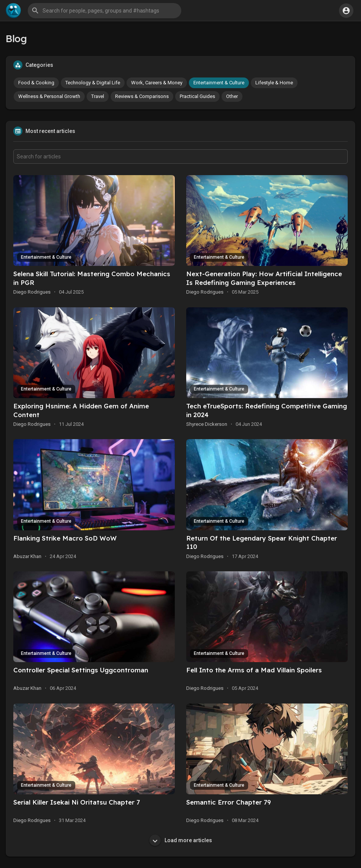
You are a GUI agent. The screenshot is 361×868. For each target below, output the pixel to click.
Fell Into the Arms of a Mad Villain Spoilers (254, 670)
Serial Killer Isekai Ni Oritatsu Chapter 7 (77, 802)
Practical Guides (197, 96)
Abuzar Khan (27, 556)
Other (232, 96)
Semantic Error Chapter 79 (229, 802)
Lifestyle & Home (274, 83)
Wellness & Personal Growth (49, 96)
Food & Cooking (36, 83)
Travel (98, 96)
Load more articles (181, 840)
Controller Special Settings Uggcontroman (81, 670)
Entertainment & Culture (219, 83)
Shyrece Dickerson (207, 424)
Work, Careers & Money (157, 83)
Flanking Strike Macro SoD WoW (65, 538)
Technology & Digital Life (93, 83)
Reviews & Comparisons (142, 96)
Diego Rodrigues (32, 292)
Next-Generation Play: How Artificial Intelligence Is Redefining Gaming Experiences (264, 278)
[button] (104, 11)
